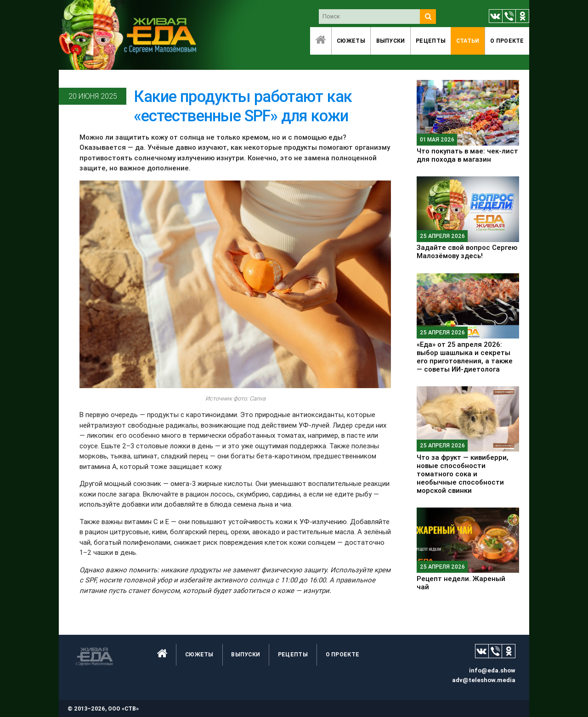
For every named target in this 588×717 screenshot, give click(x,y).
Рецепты (431, 41)
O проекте (507, 41)
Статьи (468, 41)
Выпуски (391, 41)
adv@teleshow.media (484, 680)
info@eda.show (492, 670)
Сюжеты (351, 41)
